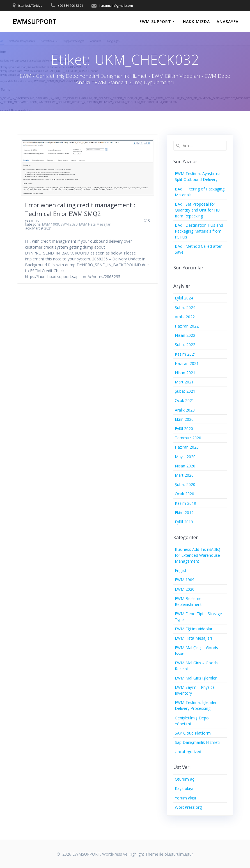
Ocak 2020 (184, 494)
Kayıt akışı (184, 788)
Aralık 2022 (185, 317)
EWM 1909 (51, 224)
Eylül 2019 (184, 522)
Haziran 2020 (187, 447)
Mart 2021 (184, 382)
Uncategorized (188, 752)
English (181, 570)
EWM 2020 (69, 224)
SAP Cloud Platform (193, 733)
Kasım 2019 (185, 503)
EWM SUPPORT (155, 21)
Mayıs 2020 (185, 457)
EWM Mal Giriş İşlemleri (196, 678)
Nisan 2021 (185, 373)
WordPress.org (188, 807)
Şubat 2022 (185, 345)
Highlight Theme (143, 854)
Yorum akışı (185, 798)
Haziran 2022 (187, 326)
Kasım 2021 (185, 354)
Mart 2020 (184, 475)
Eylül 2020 (184, 429)
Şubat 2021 (185, 391)
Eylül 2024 (184, 298)
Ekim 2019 (184, 513)
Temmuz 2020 (188, 438)
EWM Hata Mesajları (95, 224)
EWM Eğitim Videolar (194, 629)
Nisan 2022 (185, 335)
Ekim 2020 (184, 419)
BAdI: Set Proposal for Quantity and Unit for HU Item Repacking (197, 210)
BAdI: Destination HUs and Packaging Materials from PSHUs (199, 231)
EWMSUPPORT (35, 22)
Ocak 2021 (184, 400)
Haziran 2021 (187, 363)
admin (40, 220)
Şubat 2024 (185, 307)
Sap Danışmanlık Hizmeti (197, 742)
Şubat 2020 (185, 484)
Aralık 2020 (185, 410)
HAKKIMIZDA (196, 21)
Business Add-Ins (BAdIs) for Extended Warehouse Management (198, 555)
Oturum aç (184, 779)
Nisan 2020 (185, 466)
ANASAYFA (228, 21)
